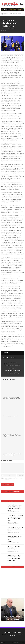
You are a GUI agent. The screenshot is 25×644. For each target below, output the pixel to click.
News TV (10, 522)
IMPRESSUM (7, 632)
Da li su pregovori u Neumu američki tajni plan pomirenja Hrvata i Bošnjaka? (12, 454)
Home (2, 14)
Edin (8, 28)
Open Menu (22, 4)
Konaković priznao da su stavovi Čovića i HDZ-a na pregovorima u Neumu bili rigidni (12, 416)
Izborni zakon (8, 357)
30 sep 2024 (16, 532)
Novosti (7, 14)
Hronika (9, 550)
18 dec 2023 (16, 562)
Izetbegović (14, 357)
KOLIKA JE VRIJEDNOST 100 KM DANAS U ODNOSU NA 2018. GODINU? (15, 538)
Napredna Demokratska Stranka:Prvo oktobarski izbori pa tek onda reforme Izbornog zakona (12, 435)
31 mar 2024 (16, 543)
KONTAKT (13, 636)
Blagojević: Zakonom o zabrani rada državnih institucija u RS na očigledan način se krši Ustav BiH (16, 507)
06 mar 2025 (16, 512)
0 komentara (13, 28)
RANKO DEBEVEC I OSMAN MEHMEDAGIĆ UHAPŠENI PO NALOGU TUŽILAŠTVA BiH (15, 557)
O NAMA (14, 632)
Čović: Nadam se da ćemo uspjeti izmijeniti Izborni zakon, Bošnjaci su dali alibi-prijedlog (12, 398)
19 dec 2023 (16, 552)
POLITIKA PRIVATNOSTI (16, 634)
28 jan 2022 (3, 28)
